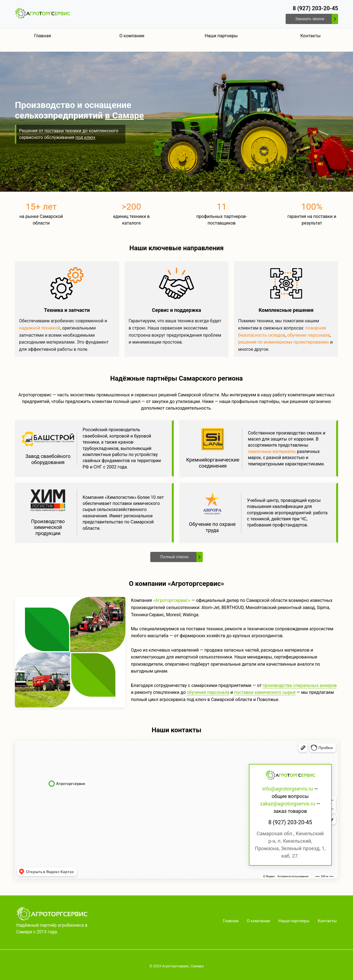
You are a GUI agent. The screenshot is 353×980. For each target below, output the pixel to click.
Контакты (310, 36)
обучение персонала (309, 335)
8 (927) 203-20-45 (315, 8)
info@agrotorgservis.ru (288, 789)
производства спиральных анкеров (300, 685)
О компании (132, 36)
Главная (43, 36)
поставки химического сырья (265, 692)
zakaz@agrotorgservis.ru (288, 804)
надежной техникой (40, 328)
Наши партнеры (221, 36)
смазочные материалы (272, 451)
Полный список (174, 557)
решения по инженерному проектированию (284, 342)
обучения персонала (208, 692)
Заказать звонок (310, 19)
